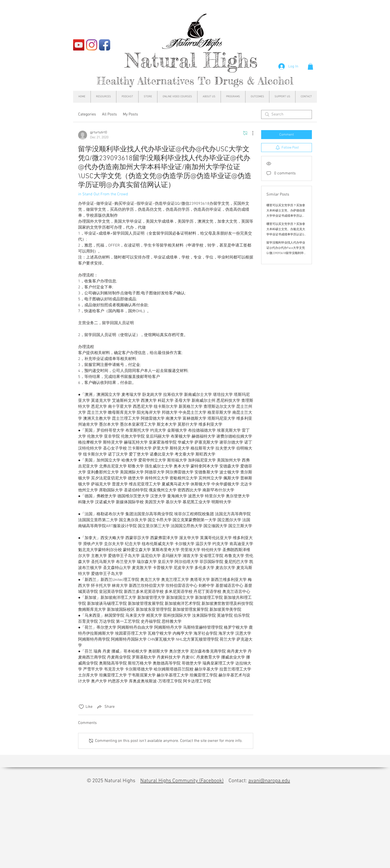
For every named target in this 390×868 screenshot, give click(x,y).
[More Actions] (250, 133)
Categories (87, 114)
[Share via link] (106, 707)
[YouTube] (79, 45)
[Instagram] (92, 45)
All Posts (109, 114)
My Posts (130, 114)
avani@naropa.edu (269, 781)
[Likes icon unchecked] (81, 707)
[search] (287, 114)
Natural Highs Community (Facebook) (182, 781)
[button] (310, 66)
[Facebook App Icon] (105, 45)
